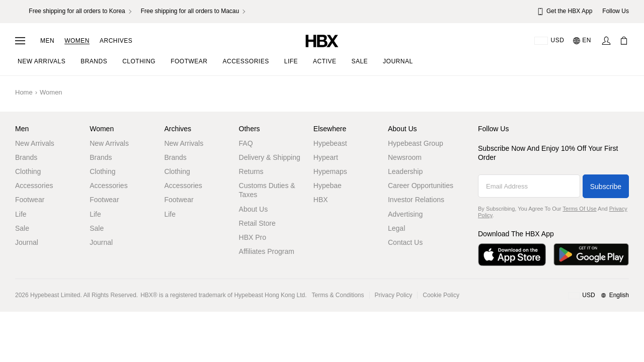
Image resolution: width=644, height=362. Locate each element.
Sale (22, 228)
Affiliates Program (267, 251)
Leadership (405, 171)
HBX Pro (253, 237)
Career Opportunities (421, 186)
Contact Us (405, 242)
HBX (321, 200)
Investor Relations (416, 200)
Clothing (28, 171)
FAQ (246, 143)
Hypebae (328, 186)
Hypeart (326, 157)
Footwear (30, 200)
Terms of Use (579, 209)
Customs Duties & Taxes (267, 190)
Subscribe (606, 187)
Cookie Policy (441, 295)
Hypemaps (330, 171)
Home (24, 92)
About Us (254, 209)
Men (47, 41)
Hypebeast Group (416, 143)
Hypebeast (330, 143)
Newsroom (405, 157)
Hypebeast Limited (55, 295)
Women (77, 41)
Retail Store (257, 223)
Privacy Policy (394, 295)
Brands (26, 157)
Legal (396, 228)
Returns (251, 171)
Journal (27, 242)
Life (21, 214)
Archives (116, 41)
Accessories (34, 186)
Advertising (405, 214)
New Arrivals (35, 143)
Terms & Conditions (338, 295)
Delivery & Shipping (270, 157)
